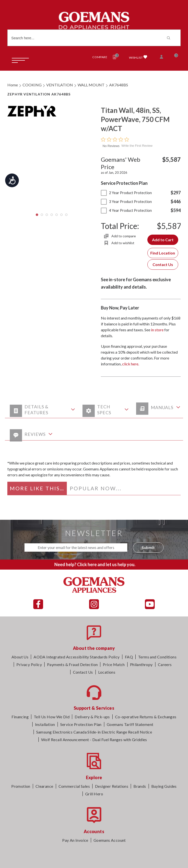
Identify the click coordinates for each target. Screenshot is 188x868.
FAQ (129, 657)
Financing (20, 717)
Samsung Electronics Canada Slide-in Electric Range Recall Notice (94, 732)
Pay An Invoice (75, 840)
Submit (148, 547)
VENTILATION (60, 85)
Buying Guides (164, 786)
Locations (107, 672)
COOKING (32, 85)
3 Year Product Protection (126, 201)
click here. (131, 364)
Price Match (114, 664)
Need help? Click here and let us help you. (95, 564)
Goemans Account (110, 840)
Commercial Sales (74, 786)
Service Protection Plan (81, 724)
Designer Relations (112, 786)
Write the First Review (137, 146)
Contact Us (163, 264)
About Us (20, 657)
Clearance (44, 786)
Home (13, 85)
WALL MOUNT (91, 85)
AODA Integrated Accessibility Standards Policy (76, 657)
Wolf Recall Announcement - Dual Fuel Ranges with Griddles (94, 740)
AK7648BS (119, 85)
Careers (165, 664)
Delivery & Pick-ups (92, 717)
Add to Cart (163, 240)
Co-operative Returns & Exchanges (146, 717)
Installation (45, 724)
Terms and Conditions (157, 657)
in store (157, 330)
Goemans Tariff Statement (130, 724)
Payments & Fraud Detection (72, 664)
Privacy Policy (29, 664)
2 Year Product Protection (126, 193)
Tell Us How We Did (52, 717)
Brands (140, 786)
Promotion (21, 786)
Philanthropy (141, 664)
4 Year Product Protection (126, 210)
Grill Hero (94, 794)
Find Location (163, 253)
